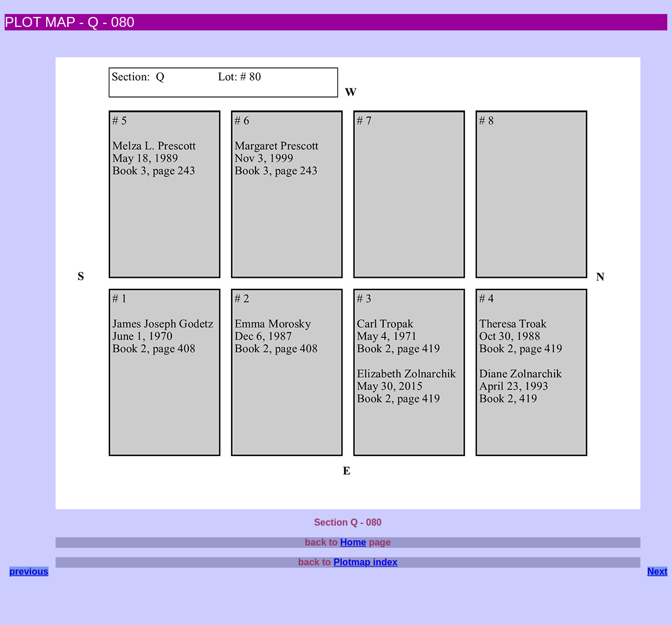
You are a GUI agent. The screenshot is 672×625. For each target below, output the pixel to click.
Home (353, 542)
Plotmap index (365, 562)
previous (29, 572)
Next (658, 572)
